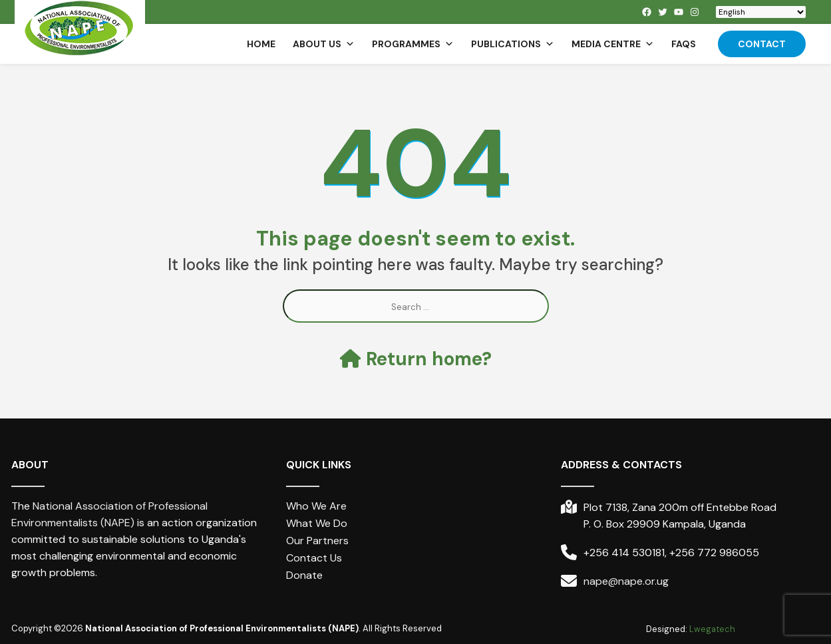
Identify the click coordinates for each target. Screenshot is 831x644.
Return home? (416, 359)
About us (324, 44)
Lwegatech (712, 629)
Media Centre (613, 44)
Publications (513, 44)
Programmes (413, 44)
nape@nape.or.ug (626, 581)
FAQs (684, 44)
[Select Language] (761, 12)
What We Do (317, 523)
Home (261, 44)
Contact (762, 44)
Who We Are (316, 506)
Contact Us (314, 558)
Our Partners (317, 541)
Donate (304, 575)
